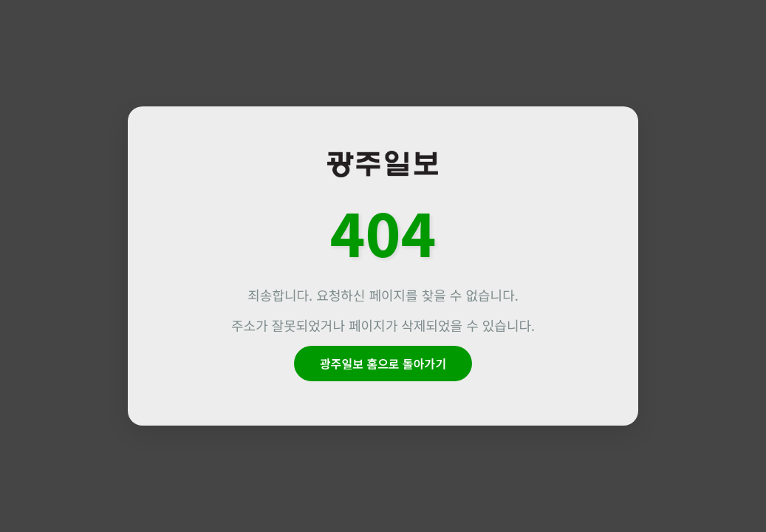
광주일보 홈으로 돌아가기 (383, 364)
